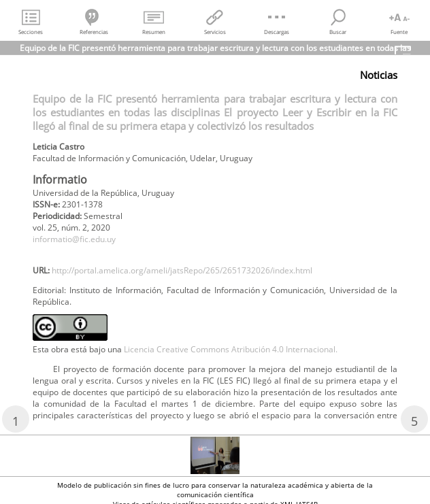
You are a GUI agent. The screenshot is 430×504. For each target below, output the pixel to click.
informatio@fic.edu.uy (74, 239)
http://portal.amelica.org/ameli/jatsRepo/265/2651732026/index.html (182, 270)
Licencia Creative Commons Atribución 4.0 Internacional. (231, 349)
